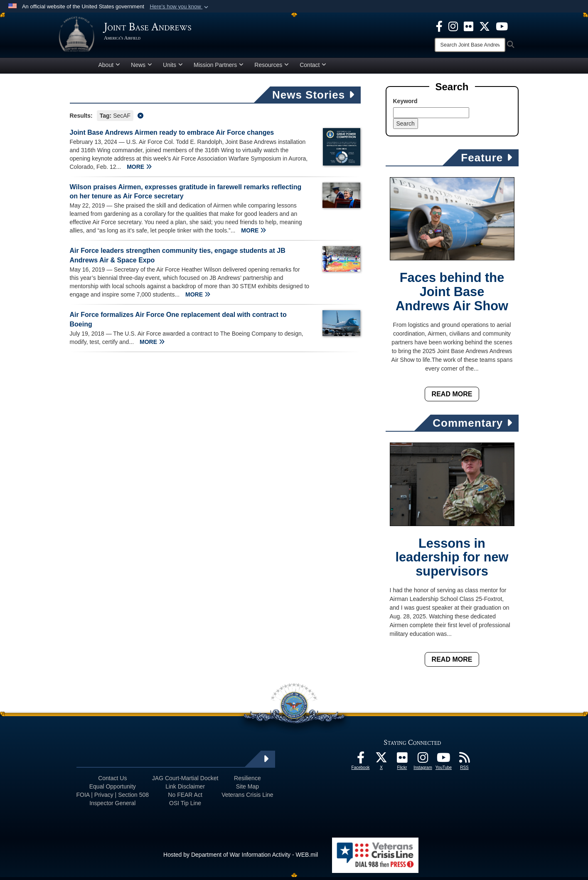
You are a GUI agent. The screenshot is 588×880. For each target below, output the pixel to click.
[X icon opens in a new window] (485, 26)
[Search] (470, 45)
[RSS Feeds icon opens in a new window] (465, 763)
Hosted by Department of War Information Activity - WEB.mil (241, 858)
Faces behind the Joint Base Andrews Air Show (452, 295)
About (109, 68)
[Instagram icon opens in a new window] (453, 26)
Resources (272, 68)
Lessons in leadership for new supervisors (452, 560)
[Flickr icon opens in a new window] (469, 26)
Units (173, 68)
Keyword (405, 104)
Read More (452, 397)
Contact (313, 68)
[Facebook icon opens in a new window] (439, 26)
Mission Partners (219, 68)
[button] (180, 7)
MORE (139, 170)
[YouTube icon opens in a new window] (502, 26)
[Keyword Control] (431, 116)
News (141, 68)
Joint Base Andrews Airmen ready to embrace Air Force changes (172, 135)
